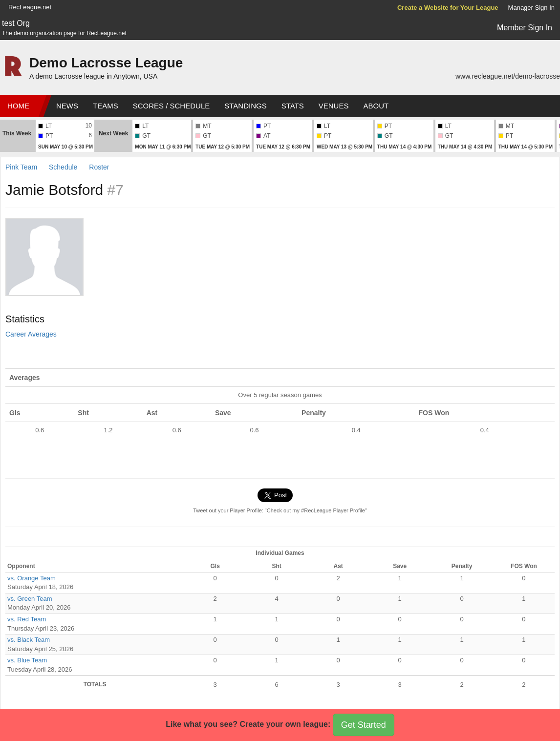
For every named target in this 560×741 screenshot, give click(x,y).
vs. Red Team (27, 619)
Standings (245, 106)
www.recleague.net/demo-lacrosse (508, 76)
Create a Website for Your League (448, 8)
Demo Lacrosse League (106, 63)
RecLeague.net (30, 7)
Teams (106, 106)
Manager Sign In (531, 8)
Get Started (364, 725)
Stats (293, 106)
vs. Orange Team (32, 578)
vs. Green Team (30, 599)
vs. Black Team (29, 640)
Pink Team (21, 167)
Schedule (63, 167)
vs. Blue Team (27, 660)
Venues (334, 106)
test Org (16, 23)
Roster (99, 167)
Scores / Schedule (172, 106)
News (67, 106)
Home (18, 106)
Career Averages (31, 334)
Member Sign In (525, 28)
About (376, 106)
